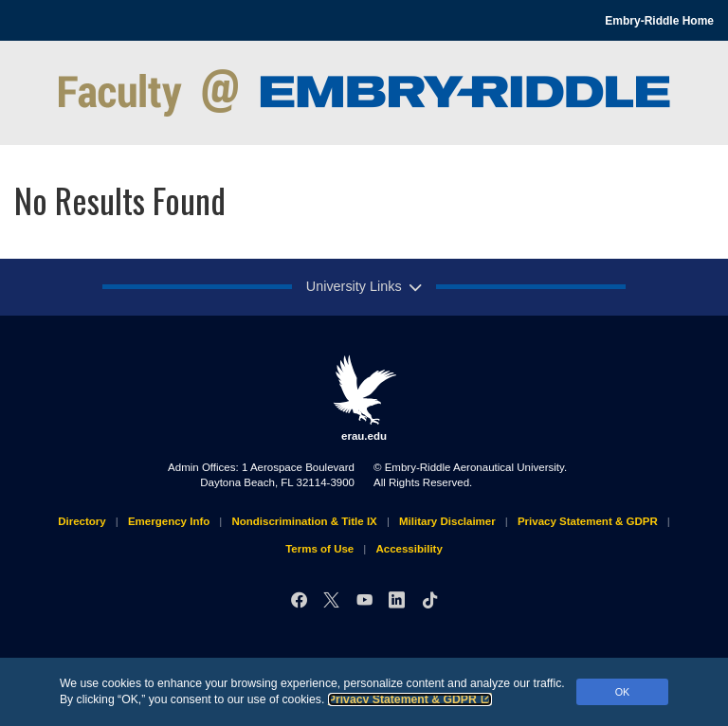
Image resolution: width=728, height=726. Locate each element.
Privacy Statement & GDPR (410, 699)
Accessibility (409, 549)
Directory (82, 521)
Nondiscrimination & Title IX (304, 521)
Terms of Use (319, 549)
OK (623, 692)
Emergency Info (169, 521)
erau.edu (364, 398)
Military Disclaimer (447, 521)
